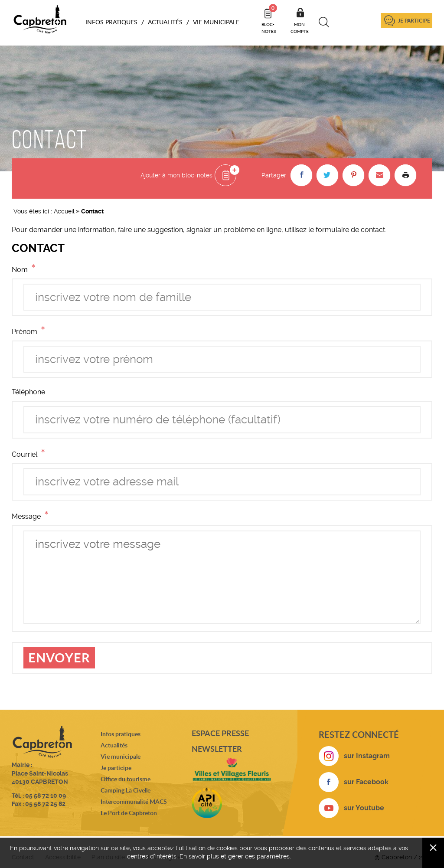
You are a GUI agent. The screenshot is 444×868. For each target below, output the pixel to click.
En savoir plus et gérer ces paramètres (235, 856)
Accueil (64, 211)
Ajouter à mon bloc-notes (176, 175)
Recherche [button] (324, 22)
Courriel (30, 454)
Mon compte (300, 28)
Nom (25, 269)
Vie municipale (121, 756)
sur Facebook (366, 782)
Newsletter (217, 749)
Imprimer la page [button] (405, 175)
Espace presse (220, 733)
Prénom (30, 331)
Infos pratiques (121, 734)
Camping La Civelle (126, 790)
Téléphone (28, 392)
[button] (301, 175)
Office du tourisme (126, 779)
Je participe (414, 21)
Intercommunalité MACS (134, 801)
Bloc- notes (269, 19)
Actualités (114, 745)
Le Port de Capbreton (129, 813)
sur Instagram (367, 756)
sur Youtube (364, 808)
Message (32, 516)
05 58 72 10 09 (46, 796)
